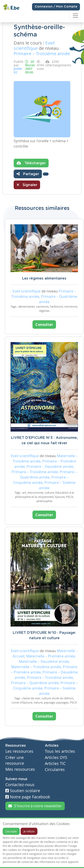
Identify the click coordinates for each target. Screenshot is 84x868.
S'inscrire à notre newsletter (35, 806)
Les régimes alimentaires (44, 278)
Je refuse (29, 831)
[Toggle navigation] (75, 16)
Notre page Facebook (28, 797)
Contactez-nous (20, 785)
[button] (46, 174)
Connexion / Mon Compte (56, 7)
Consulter (44, 324)
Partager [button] (28, 174)
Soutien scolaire (23, 791)
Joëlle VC (18, 70)
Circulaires (55, 770)
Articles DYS (56, 757)
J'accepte (11, 831)
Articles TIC (55, 764)
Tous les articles (60, 751)
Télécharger (31, 163)
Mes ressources (20, 769)
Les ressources (19, 751)
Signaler (27, 185)
